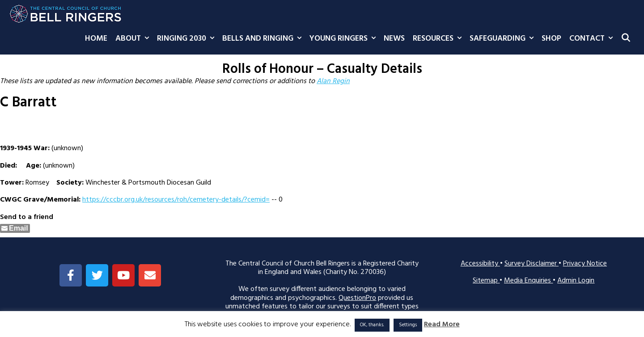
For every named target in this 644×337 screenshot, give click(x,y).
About (134, 39)
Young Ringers (345, 39)
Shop (551, 39)
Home (96, 39)
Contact (593, 39)
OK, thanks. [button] (372, 325)
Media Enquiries (528, 281)
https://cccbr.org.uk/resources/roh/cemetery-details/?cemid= (176, 200)
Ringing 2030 (188, 39)
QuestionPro (357, 298)
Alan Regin (333, 81)
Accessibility (480, 264)
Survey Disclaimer (532, 264)
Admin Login (576, 281)
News (394, 39)
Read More (442, 325)
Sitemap (486, 281)
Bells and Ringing (264, 39)
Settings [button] (408, 325)
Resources (439, 39)
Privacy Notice (585, 264)
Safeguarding (504, 39)
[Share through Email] (15, 228)
